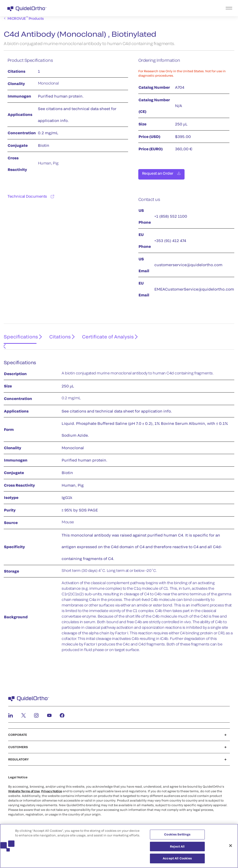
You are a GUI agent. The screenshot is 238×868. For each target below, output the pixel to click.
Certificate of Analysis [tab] (105, 335)
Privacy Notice (52, 786)
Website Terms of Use (24, 786)
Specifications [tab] (19, 335)
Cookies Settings (177, 837)
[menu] (148, 8)
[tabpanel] (119, 503)
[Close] (231, 848)
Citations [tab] (58, 335)
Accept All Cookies (177, 861)
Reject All (177, 849)
